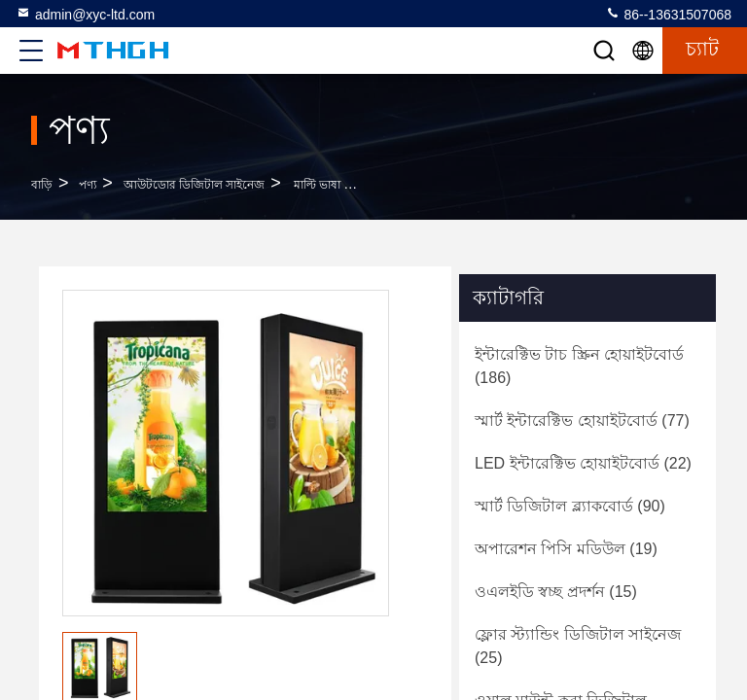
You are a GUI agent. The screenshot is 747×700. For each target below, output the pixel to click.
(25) (578, 646)
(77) (582, 420)
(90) (570, 506)
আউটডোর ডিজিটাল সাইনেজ (195, 185)
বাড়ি (42, 185)
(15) (556, 592)
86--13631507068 (668, 14)
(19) (566, 549)
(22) (583, 463)
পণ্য (88, 185)
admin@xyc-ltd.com (85, 14)
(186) (579, 366)
